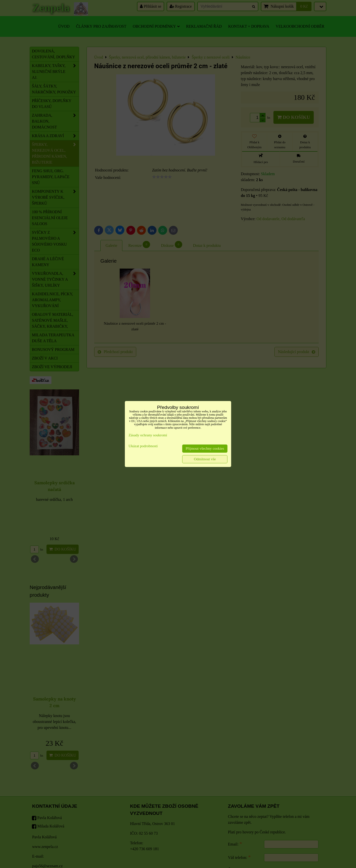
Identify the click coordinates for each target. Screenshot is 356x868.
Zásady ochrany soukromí (148, 435)
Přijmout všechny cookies (205, 448)
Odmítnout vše (205, 459)
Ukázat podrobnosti (143, 446)
